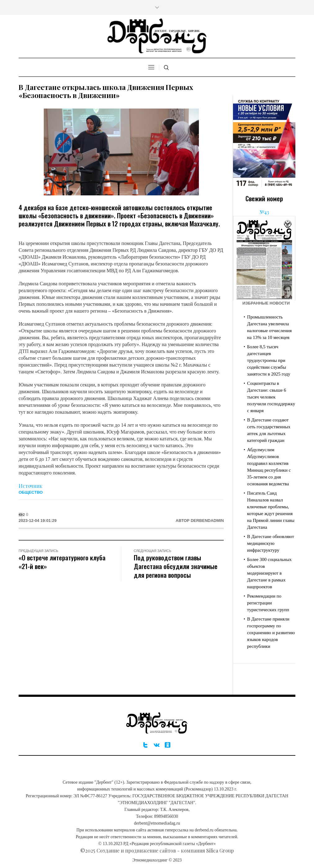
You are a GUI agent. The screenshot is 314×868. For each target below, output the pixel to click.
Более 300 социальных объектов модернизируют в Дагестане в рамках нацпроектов (269, 573)
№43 (264, 212)
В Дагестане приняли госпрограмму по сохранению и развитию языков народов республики (271, 633)
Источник (31, 486)
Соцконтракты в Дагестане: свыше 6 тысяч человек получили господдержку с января (271, 397)
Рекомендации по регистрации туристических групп (268, 603)
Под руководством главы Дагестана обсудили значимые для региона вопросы (176, 566)
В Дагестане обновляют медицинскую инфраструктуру (271, 543)
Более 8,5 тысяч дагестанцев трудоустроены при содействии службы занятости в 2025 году (269, 360)
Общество (31, 492)
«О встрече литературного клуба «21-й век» (62, 562)
